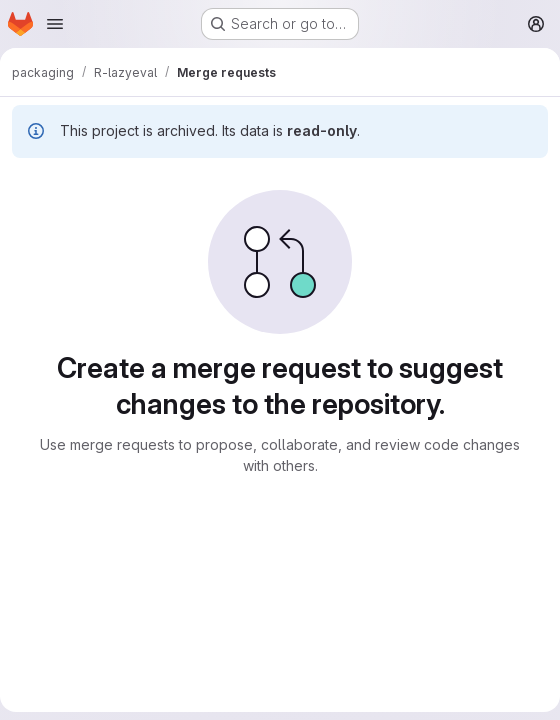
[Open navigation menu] (55, 24)
